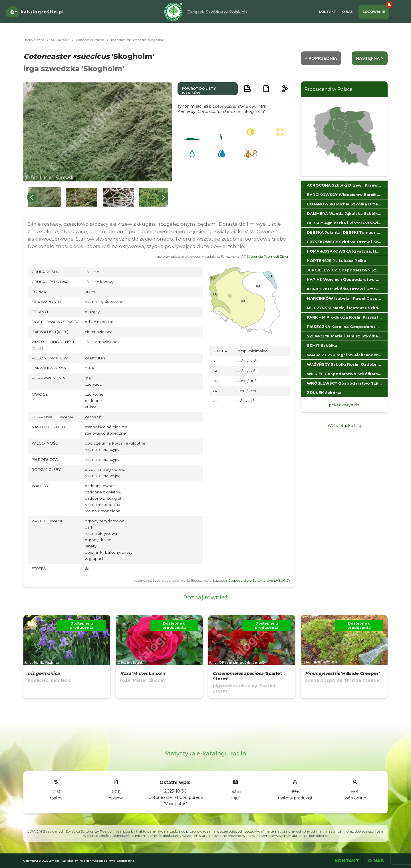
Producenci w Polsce (328, 89)
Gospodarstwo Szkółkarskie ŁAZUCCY (259, 580)
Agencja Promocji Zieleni (270, 256)
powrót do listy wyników (199, 91)
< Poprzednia (321, 58)
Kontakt (328, 12)
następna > (370, 58)
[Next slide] (163, 197)
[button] (45, 197)
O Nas (347, 12)
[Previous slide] (32, 197)
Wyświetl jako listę (344, 425)
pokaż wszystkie (344, 405)
